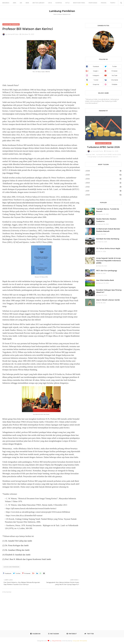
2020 (104, 195)
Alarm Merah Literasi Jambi (108, 300)
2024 (104, 179)
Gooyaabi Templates (80, 641)
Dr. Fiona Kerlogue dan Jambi (17, 545)
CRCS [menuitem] (50, 3)
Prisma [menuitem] (104, 3)
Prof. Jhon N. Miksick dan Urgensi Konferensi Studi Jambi (28, 559)
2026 (104, 171)
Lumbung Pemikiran (62, 11)
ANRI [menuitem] (14, 3)
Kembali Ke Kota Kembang (108, 239)
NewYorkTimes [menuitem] (79, 3)
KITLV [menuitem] (68, 3)
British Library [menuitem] (39, 3)
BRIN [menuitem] (27, 3)
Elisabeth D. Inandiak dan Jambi (18, 555)
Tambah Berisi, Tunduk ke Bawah (108, 210)
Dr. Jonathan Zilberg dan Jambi (17, 550)
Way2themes (57, 641)
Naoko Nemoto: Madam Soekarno (106, 220)
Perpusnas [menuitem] (93, 3)
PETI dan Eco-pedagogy (107, 271)
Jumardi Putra (13, 34)
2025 (104, 175)
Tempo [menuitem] (113, 3)
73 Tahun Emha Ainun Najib (108, 248)
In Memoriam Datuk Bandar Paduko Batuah (108, 230)
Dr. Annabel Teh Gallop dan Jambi (19, 541)
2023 (104, 183)
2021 (104, 191)
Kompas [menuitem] (59, 3)
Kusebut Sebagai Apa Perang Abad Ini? (109, 291)
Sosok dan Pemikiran (11, 567)
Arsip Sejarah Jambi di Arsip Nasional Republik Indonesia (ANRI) (108, 260)
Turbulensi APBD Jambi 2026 (103, 147)
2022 (104, 187)
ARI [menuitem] (21, 3)
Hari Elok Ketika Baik (105, 280)
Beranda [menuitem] (6, 3)
